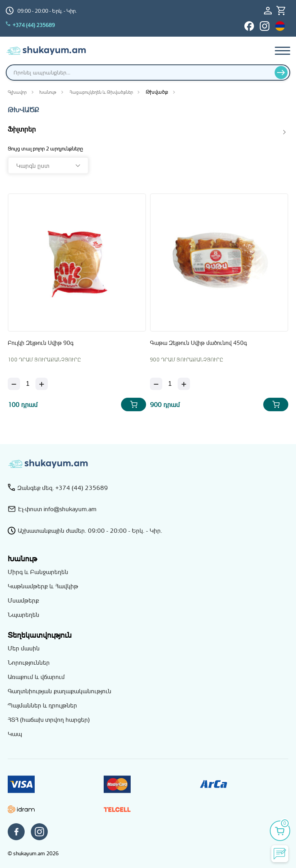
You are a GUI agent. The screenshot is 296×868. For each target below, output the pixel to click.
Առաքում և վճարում (36, 677)
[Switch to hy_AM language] (280, 26)
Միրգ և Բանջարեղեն (38, 572)
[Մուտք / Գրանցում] (270, 11)
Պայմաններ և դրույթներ (42, 705)
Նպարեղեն (24, 615)
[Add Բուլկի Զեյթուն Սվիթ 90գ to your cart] (134, 404)
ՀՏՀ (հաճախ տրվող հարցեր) (49, 719)
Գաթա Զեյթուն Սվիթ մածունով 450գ (198, 343)
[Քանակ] (28, 384)
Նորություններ (29, 662)
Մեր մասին (24, 648)
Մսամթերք (23, 600)
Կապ (15, 734)
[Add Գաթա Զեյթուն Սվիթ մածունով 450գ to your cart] (276, 404)
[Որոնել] (281, 73)
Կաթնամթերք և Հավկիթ (43, 586)
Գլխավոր (17, 92)
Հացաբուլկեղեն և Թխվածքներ (101, 92)
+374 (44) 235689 (30, 25)
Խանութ (48, 92)
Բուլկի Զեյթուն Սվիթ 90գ (41, 343)
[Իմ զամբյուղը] (283, 11)
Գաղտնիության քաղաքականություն (60, 691)
